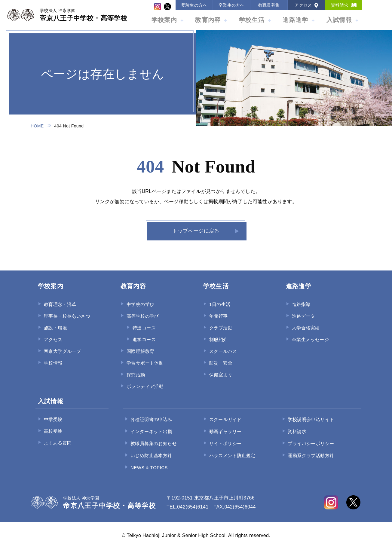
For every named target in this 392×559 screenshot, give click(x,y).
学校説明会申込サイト (311, 425)
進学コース (144, 345)
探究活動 (136, 380)
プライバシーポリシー (311, 449)
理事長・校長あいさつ (67, 321)
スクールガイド (225, 425)
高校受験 (53, 437)
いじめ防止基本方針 (151, 461)
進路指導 (301, 310)
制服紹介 (219, 345)
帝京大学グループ (62, 357)
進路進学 (295, 20)
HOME (37, 126)
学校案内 (164, 20)
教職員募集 (269, 5)
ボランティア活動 (145, 392)
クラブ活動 (221, 333)
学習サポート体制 (145, 368)
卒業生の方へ (231, 5)
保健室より (221, 380)
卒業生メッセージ (310, 345)
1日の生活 (220, 310)
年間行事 (219, 321)
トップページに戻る (195, 234)
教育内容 (208, 20)
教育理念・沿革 (60, 310)
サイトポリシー (225, 449)
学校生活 (252, 20)
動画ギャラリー (225, 437)
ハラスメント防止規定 (232, 461)
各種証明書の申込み (151, 425)
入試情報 (339, 20)
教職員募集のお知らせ (154, 449)
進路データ (303, 321)
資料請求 (340, 5)
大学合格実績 (306, 333)
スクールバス (223, 357)
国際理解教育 (140, 357)
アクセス (303, 5)
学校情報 (53, 368)
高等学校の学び (143, 321)
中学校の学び (140, 310)
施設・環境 (55, 333)
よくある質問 (58, 448)
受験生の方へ (194, 5)
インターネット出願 (151, 437)
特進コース (144, 333)
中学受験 (53, 425)
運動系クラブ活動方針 (311, 461)
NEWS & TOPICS (149, 473)
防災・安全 (221, 368)
